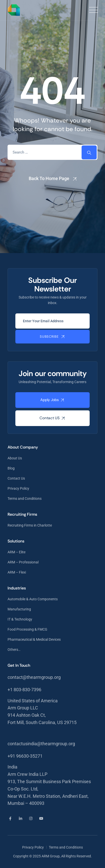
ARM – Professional (23, 562)
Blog (11, 468)
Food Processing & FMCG (27, 629)
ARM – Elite (16, 552)
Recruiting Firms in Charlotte (30, 525)
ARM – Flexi (17, 572)
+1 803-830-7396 (24, 690)
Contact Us (16, 478)
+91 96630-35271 (25, 756)
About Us (15, 458)
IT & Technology (20, 619)
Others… (14, 650)
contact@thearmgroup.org (34, 677)
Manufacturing (19, 609)
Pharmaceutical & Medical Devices (34, 639)
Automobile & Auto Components (33, 599)
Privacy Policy (18, 488)
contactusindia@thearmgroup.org (41, 744)
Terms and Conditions (25, 499)
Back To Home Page (49, 178)
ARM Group (51, 856)
